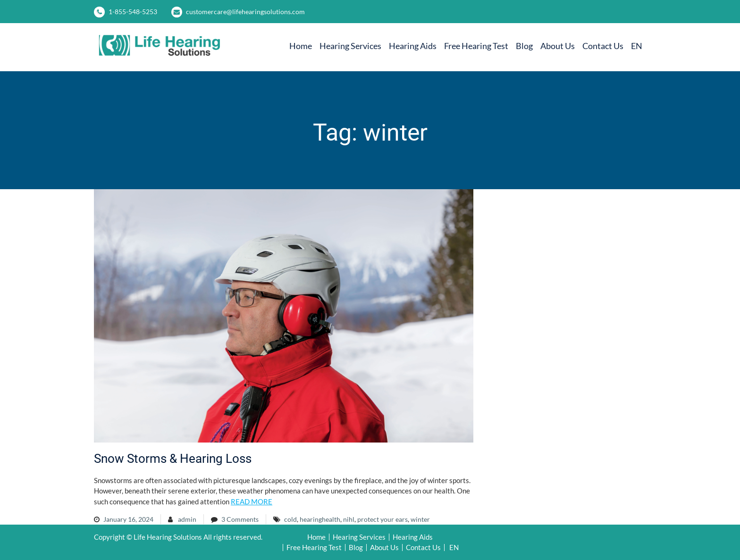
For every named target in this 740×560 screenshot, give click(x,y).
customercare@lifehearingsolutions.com (245, 12)
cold (290, 519)
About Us (558, 46)
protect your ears (383, 519)
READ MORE (252, 501)
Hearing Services (350, 46)
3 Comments (240, 519)
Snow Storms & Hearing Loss (173, 459)
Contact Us (603, 46)
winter (420, 519)
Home (301, 46)
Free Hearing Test (476, 46)
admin (187, 519)
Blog (524, 46)
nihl (349, 519)
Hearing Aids (413, 46)
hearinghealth (320, 519)
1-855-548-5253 (133, 12)
